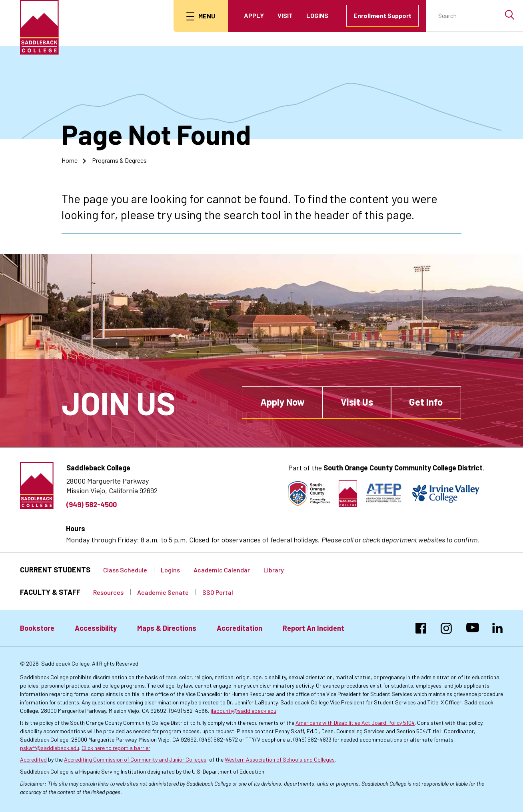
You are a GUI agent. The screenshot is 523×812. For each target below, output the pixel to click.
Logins (317, 15)
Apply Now (282, 402)
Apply (254, 15)
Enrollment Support (382, 15)
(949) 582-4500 (92, 504)
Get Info (426, 402)
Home (70, 160)
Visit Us (357, 402)
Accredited (33, 759)
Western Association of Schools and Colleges (280, 759)
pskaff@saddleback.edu (50, 748)
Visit (285, 15)
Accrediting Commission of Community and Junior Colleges (135, 759)
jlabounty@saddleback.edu (244, 711)
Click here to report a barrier (116, 748)
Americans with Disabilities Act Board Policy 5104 (355, 723)
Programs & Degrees (119, 160)
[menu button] (201, 16)
